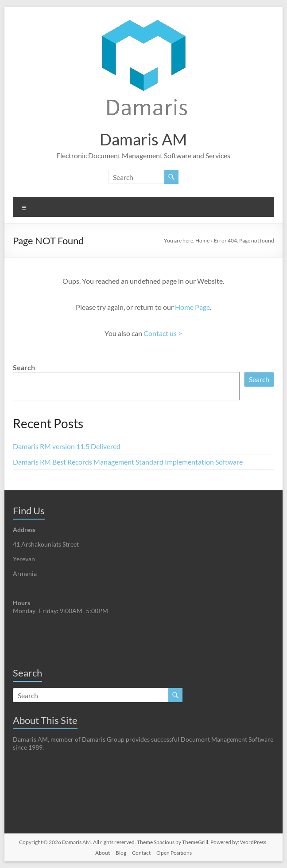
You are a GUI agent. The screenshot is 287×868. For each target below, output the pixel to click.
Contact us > (163, 333)
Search (24, 367)
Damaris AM (143, 139)
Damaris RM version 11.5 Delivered (67, 446)
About (103, 853)
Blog (121, 853)
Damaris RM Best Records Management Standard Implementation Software (128, 462)
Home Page (192, 307)
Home (202, 240)
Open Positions (174, 853)
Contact (141, 853)
